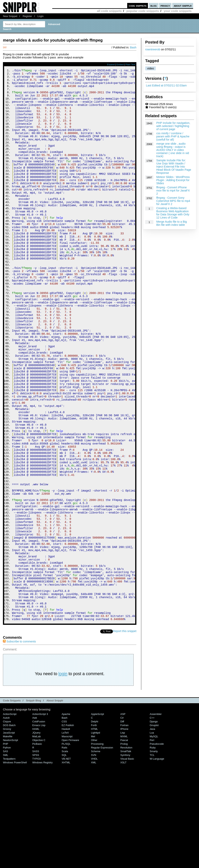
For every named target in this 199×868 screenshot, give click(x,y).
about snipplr (183, 6)
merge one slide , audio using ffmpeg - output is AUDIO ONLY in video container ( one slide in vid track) (173, 150)
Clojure (7, 825)
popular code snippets (143, 11)
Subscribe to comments (19, 745)
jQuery (36, 836)
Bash (133, 47)
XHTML (66, 866)
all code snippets (109, 11)
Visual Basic (127, 862)
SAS (5, 855)
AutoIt (6, 821)
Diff (122, 825)
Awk (35, 821)
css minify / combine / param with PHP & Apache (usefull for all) (173, 136)
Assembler (156, 818)
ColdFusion (39, 825)
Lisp (123, 836)
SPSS (36, 858)
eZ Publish (68, 829)
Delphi (95, 825)
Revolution (126, 851)
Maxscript (67, 840)
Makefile (8, 840)
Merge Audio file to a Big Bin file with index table (172, 223)
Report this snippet (125, 735)
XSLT (123, 866)
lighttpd (95, 836)
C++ (152, 821)
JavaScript (9, 836)
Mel (93, 840)
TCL (152, 858)
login (63, 777)
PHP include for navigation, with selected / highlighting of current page (173, 126)
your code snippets (178, 11)
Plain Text (130, 64)
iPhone (124, 832)
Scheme (96, 855)
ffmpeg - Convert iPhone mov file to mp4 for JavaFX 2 (173, 190)
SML (6, 858)
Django (154, 825)
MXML (124, 840)
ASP (123, 818)
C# (122, 821)
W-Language (157, 862)
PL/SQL (66, 847)
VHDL (94, 862)
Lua (152, 836)
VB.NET (66, 862)
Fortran (124, 829)
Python (7, 851)
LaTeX (65, 836)
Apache (66, 818)
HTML (94, 832)
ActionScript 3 (40, 818)
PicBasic (37, 847)
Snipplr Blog (34, 804)
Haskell (66, 832)
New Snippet (10, 16)
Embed (120, 64)
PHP (6, 847)
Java (152, 832)
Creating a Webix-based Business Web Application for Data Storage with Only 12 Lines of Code (173, 213)
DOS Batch (9, 829)
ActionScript (10, 818)
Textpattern (9, 862)
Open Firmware (70, 844)
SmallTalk (126, 855)
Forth (94, 829)
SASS (36, 855)
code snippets (138, 6)
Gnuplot (154, 829)
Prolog (124, 847)
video (150, 68)
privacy (165, 6)
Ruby (153, 851)
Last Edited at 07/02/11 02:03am (166, 85)
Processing (97, 847)
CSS (64, 825)
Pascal (124, 844)
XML (94, 866)
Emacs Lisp (39, 829)
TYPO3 (36, 862)
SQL (64, 858)
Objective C (39, 844)
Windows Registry (42, 866)
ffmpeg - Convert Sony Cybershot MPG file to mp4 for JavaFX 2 (173, 201)
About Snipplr (55, 804)
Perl (152, 844)
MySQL (154, 840)
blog (154, 6)
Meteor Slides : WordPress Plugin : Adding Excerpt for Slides (173, 180)
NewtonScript (10, 844)
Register (27, 16)
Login (41, 16)
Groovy (7, 832)
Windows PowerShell (15, 866)
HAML (36, 832)
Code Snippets (12, 804)
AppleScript (97, 818)
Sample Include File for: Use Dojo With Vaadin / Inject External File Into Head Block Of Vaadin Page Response (174, 167)
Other (94, 844)
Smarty (154, 855)
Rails (64, 851)
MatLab (36, 840)
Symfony (125, 858)
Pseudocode (157, 847)
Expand (111, 64)
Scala (65, 855)
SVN (94, 858)
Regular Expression (102, 851)
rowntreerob (153, 49)
